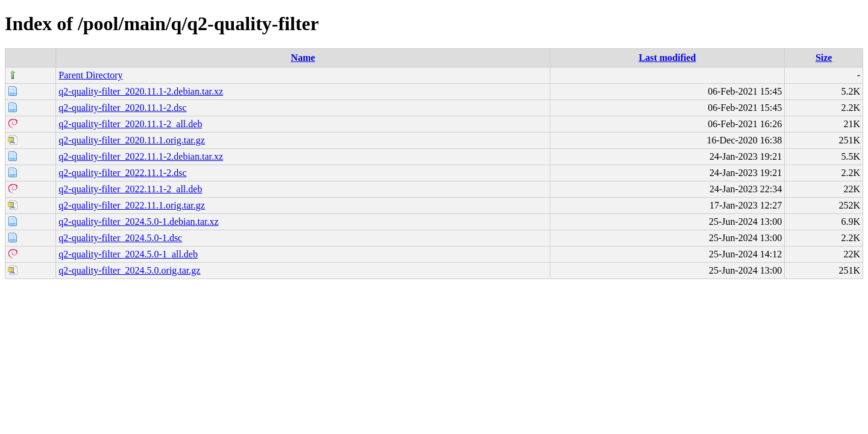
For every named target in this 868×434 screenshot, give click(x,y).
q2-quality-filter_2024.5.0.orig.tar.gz (129, 270)
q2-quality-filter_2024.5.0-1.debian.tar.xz (138, 222)
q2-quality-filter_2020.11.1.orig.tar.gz (131, 140)
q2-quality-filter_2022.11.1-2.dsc (122, 173)
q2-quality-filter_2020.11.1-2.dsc (122, 108)
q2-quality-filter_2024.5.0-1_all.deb (128, 254)
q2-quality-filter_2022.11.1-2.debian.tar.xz (141, 156)
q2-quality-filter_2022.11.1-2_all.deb (130, 189)
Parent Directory (90, 75)
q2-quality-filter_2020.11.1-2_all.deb (130, 124)
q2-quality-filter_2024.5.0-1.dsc (120, 238)
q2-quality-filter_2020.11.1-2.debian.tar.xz (141, 91)
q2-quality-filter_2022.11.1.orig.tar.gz (131, 205)
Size (824, 58)
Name (303, 58)
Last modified (668, 58)
